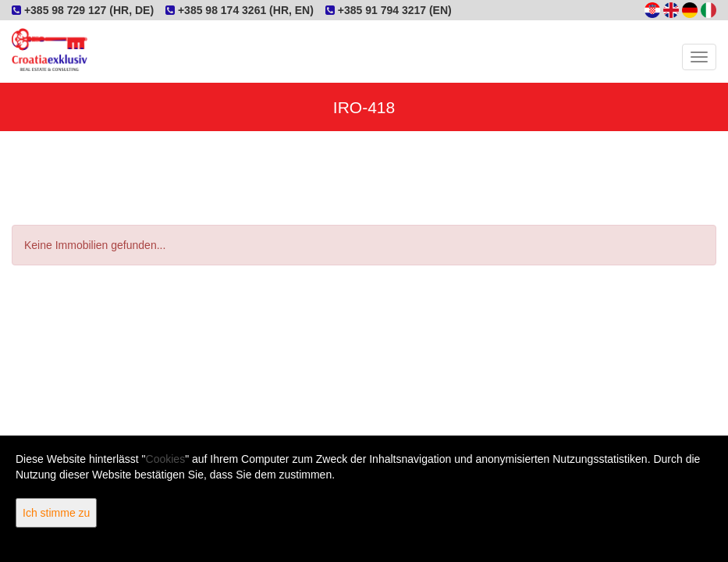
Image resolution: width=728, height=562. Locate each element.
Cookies (166, 459)
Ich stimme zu (56, 513)
